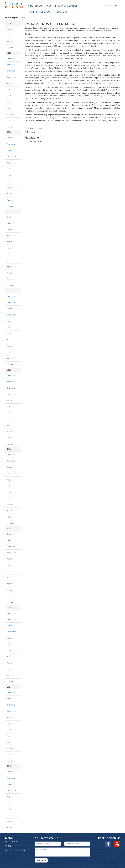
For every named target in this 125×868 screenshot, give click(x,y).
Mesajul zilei (61, 12)
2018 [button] (9, 608)
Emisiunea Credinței (66, 6)
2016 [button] (9, 766)
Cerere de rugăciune (40, 12)
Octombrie (11, 71)
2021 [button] (9, 370)
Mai (8, 102)
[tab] (13, 24)
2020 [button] (9, 449)
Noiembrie (11, 65)
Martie (9, 35)
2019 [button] (9, 528)
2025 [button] (9, 53)
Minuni (48, 6)
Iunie (9, 96)
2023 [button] (9, 211)
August (10, 83)
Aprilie (9, 29)
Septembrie (11, 77)
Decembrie (11, 58)
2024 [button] (9, 132)
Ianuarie (10, 48)
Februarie (11, 41)
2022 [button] (9, 291)
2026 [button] (9, 23)
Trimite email (41, 860)
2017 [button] (9, 687)
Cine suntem (35, 6)
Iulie (9, 90)
